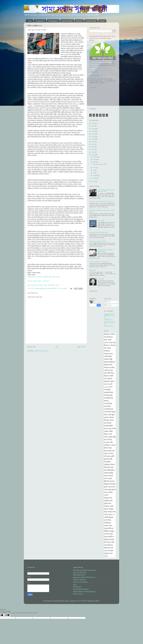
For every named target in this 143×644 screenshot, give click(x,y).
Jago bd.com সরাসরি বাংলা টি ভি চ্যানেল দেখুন (84, 577)
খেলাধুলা (75, 585)
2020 (93, 136)
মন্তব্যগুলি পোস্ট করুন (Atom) (41, 351)
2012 (93, 181)
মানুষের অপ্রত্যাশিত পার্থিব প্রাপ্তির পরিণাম (99, 233)
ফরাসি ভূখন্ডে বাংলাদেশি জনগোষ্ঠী (100, 164)
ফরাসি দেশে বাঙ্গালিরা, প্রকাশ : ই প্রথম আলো (38, 281)
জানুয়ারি (95, 178)
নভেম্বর (95, 160)
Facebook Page (91, 21)
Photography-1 (40, 21)
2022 (93, 131)
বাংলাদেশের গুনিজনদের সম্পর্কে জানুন (81, 589)
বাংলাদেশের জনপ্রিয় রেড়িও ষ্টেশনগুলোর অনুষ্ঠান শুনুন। (85, 592)
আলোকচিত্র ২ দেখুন (108, 326)
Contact (102, 21)
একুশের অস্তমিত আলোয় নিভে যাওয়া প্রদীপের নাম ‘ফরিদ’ (106, 191)
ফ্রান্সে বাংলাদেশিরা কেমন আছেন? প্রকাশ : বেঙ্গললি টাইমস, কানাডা (43, 285)
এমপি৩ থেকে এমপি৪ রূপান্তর (79, 573)
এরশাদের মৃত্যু (101, 279)
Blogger (90, 601)
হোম (56, 347)
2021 (93, 134)
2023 (93, 129)
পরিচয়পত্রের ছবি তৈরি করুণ (79, 575)
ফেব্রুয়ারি (95, 175)
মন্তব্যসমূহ (108, 305)
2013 (93, 155)
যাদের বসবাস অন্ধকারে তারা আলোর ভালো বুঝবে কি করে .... (102, 202)
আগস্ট (95, 168)
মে (94, 173)
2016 (93, 147)
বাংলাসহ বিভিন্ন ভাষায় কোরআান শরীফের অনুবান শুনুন (84, 570)
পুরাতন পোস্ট (81, 347)
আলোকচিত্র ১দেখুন (108, 320)
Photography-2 (53, 21)
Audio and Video (67, 21)
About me (79, 21)
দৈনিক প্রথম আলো (77, 587)
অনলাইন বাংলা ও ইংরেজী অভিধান (80, 582)
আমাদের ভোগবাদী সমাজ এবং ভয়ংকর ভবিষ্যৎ (99, 262)
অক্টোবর (95, 162)
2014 (93, 152)
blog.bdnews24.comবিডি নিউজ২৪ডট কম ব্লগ (109, 316)
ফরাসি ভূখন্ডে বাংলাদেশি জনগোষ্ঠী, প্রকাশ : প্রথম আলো (44, 277)
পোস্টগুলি (108, 302)
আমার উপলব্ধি (94, 76)
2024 (93, 126)
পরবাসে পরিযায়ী (101, 221)
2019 (93, 139)
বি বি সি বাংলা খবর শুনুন (78, 594)
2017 (93, 144)
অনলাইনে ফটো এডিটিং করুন (79, 580)
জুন (94, 170)
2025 (93, 123)
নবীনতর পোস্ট (31, 347)
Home (30, 21)
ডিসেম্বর (95, 157)
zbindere (73, 601)
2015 (93, 149)
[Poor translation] (7, 615)
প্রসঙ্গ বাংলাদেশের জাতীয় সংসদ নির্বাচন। (98, 241)
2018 (93, 142)
